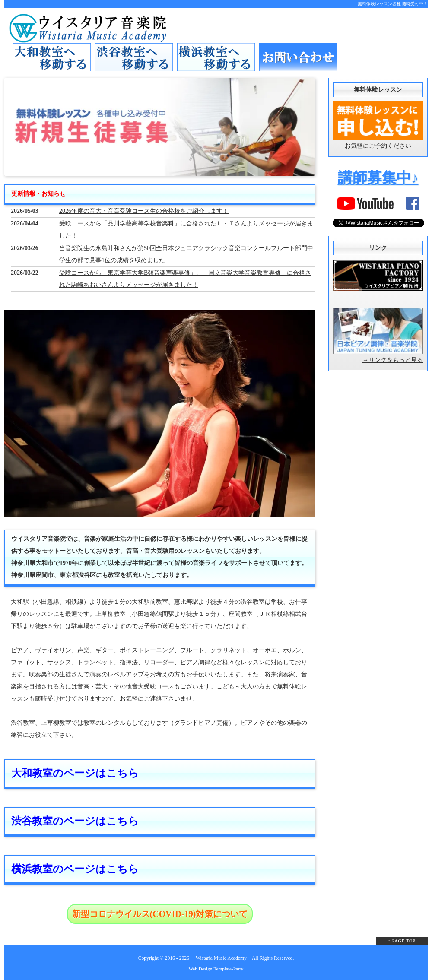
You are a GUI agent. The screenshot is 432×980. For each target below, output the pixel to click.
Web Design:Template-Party (216, 969)
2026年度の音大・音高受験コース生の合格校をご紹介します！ (144, 211)
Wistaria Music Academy (221, 958)
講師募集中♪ (378, 178)
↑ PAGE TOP (402, 941)
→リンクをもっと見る (393, 360)
